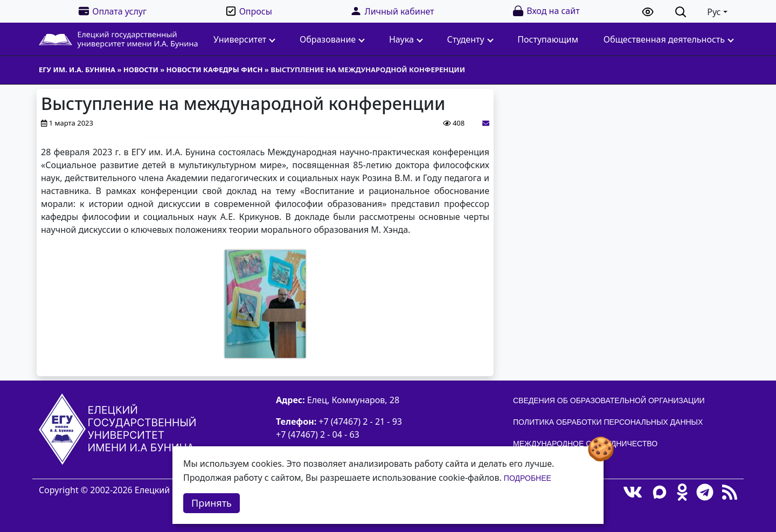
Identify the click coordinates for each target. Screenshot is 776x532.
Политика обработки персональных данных (608, 422)
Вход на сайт (546, 11)
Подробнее (528, 478)
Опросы (248, 11)
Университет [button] (244, 39)
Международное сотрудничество (585, 444)
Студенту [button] (470, 39)
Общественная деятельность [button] (669, 39)
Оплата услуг (112, 11)
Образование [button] (332, 39)
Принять (212, 503)
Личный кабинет (392, 11)
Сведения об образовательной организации (609, 400)
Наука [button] (406, 39)
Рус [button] (714, 12)
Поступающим (548, 39)
